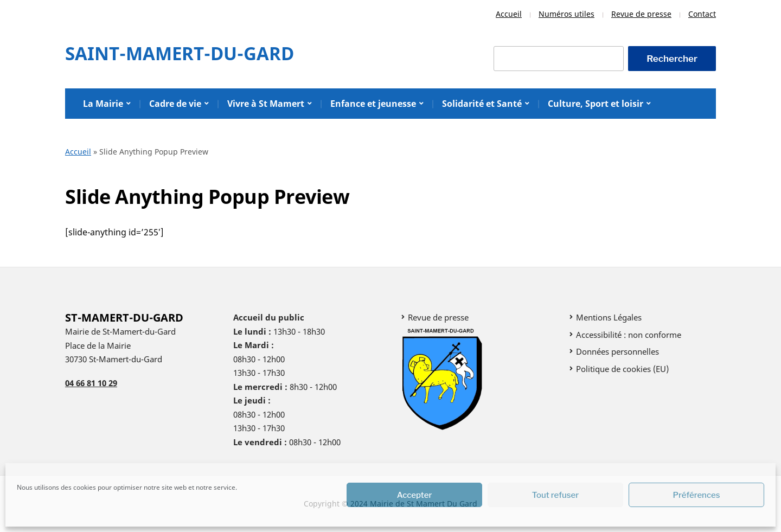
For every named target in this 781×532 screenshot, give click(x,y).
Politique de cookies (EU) (622, 369)
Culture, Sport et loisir (596, 104)
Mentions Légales (609, 317)
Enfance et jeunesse (373, 104)
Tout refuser (556, 495)
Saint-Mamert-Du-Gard (180, 53)
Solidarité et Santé (482, 104)
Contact (702, 14)
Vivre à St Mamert (266, 104)
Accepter (415, 495)
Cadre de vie (175, 104)
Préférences (697, 495)
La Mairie (103, 104)
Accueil (509, 14)
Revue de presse (641, 14)
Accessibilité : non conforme (629, 335)
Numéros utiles (566, 14)
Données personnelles (617, 351)
